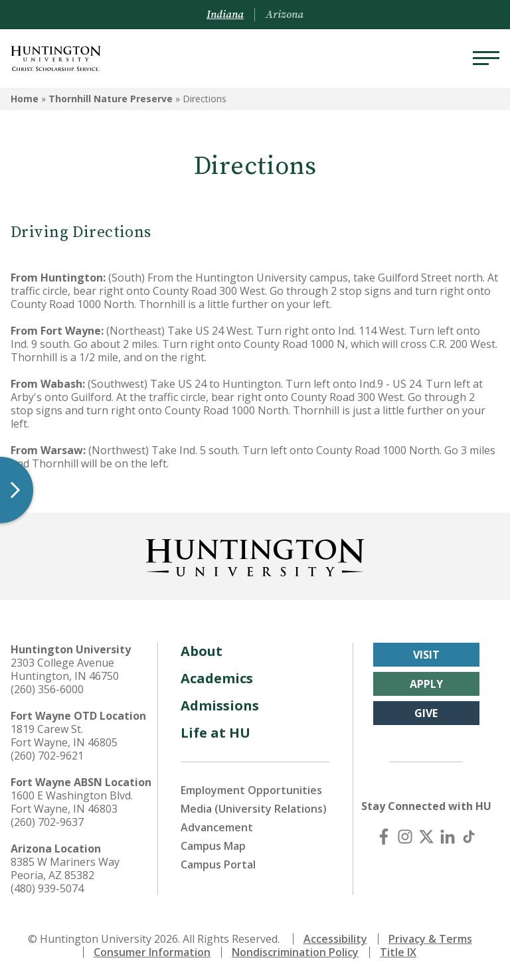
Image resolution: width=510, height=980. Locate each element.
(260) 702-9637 (47, 822)
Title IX (398, 952)
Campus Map (213, 846)
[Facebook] (384, 837)
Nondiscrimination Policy (295, 952)
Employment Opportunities (251, 790)
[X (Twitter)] (426, 837)
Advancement (217, 827)
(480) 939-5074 (47, 888)
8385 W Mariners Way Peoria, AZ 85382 (65, 868)
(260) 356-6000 (47, 689)
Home (25, 99)
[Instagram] (405, 837)
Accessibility (335, 939)
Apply (426, 684)
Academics (217, 678)
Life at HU (215, 733)
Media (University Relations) (254, 809)
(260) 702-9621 (47, 756)
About (202, 651)
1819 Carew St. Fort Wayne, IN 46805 (64, 736)
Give (426, 713)
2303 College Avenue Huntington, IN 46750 (65, 669)
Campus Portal (218, 864)
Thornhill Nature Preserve (111, 99)
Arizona (285, 15)
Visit (426, 655)
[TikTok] (469, 837)
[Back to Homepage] (255, 555)
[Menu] (486, 58)
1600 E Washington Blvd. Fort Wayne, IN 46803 (72, 802)
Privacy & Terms (430, 939)
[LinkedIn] (448, 837)
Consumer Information (152, 952)
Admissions (220, 705)
